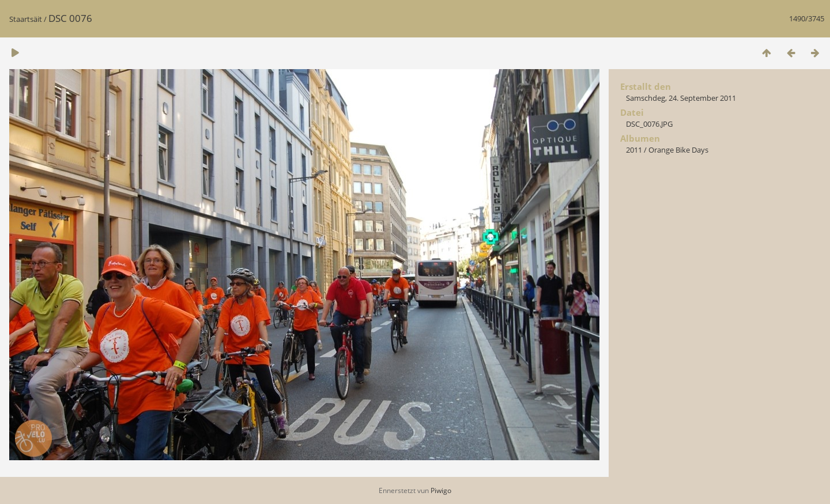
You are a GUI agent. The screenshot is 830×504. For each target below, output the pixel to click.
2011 (634, 150)
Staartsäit (26, 19)
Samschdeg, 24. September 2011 (681, 98)
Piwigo (441, 490)
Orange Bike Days (678, 150)
